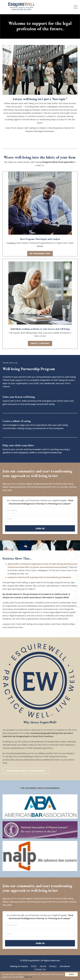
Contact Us (40, 969)
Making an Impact (19, 966)
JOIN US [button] (40, 528)
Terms (43, 966)
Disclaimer (65, 966)
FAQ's (34, 966)
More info (28, 977)
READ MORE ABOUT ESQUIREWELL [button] (26, 771)
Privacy (53, 966)
